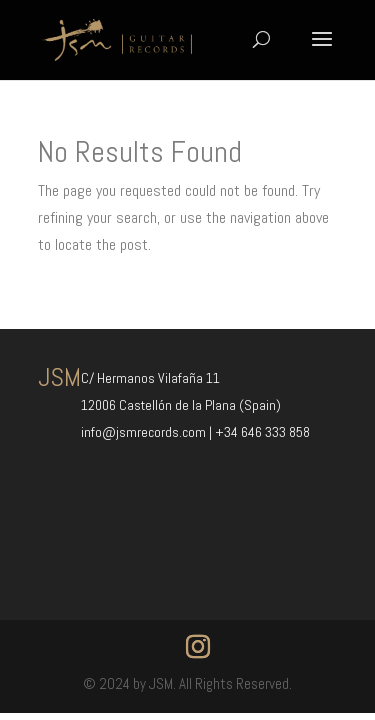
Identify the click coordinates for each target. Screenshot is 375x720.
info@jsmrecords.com (145, 432)
